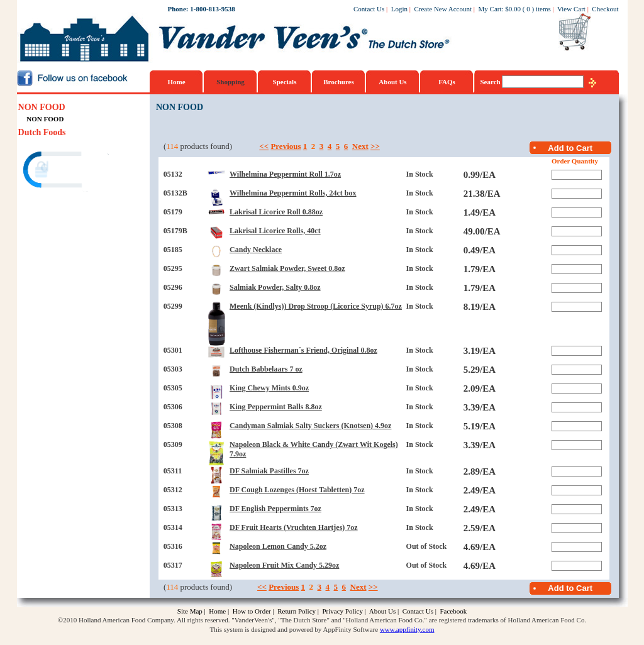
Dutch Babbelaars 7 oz (266, 369)
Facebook (453, 611)
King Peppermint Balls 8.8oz (276, 407)
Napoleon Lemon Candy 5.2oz (278, 546)
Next (360, 146)
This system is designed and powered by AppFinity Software (294, 629)
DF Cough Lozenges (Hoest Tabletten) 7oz (297, 490)
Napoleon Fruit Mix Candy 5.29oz (284, 565)
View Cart (571, 9)
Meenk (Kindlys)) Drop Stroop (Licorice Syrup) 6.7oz (316, 306)
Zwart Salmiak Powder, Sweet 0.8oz (287, 268)
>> (375, 146)
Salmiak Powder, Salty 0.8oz (275, 287)
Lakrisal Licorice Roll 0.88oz (276, 212)
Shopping (230, 82)
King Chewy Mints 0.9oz (269, 388)
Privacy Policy (342, 611)
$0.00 (513, 9)
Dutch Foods (42, 132)
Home (176, 82)
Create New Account (443, 9)
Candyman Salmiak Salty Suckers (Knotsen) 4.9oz (310, 426)
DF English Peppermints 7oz (275, 509)
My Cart (490, 9)
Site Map (190, 611)
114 (172, 146)
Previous (286, 146)
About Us (392, 82)
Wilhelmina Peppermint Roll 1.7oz (285, 174)
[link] (67, 171)
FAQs (447, 82)
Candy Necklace (256, 250)
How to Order (252, 611)
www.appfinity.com (407, 629)
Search (491, 82)
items (543, 9)
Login (399, 9)
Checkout (605, 9)
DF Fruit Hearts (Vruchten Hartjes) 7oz (294, 527)
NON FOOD (42, 107)
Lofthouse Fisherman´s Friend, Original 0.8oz (303, 350)
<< (264, 146)
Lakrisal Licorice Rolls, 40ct (275, 231)
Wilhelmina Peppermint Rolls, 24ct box (293, 193)
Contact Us (369, 9)
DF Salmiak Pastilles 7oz (269, 471)
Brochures (339, 82)
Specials (285, 82)
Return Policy (297, 611)
